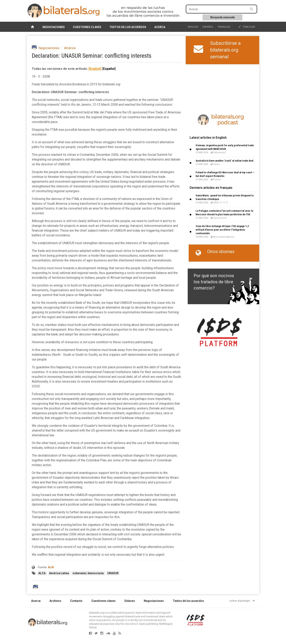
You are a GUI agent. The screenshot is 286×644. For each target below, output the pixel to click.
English (193, 27)
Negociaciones (54, 27)
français (224, 27)
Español (208, 27)
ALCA (42, 573)
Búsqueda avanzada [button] (223, 17)
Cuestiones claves (87, 27)
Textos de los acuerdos (128, 27)
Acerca (160, 27)
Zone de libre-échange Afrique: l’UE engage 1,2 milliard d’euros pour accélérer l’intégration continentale (222, 230)
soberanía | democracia (88, 573)
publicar (247, 27)
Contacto (76, 601)
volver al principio (242, 601)
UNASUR (113, 573)
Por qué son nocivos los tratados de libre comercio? (214, 282)
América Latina (59, 573)
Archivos (55, 601)
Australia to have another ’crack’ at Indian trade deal (225, 161)
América (70, 48)
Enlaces (130, 601)
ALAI (51, 567)
